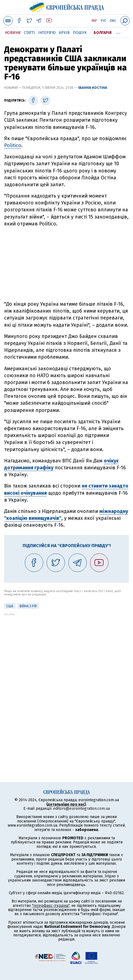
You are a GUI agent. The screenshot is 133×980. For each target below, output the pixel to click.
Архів (64, 33)
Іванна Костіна (93, 88)
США (10, 606)
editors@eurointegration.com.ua (82, 809)
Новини (13, 33)
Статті (29, 33)
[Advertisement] (67, 264)
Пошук (80, 33)
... (118, 32)
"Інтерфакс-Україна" (51, 906)
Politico (13, 145)
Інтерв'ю (47, 33)
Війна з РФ (28, 606)
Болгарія (103, 33)
